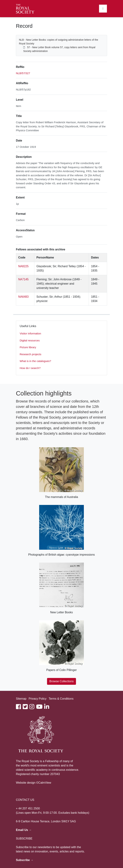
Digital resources (30, 340)
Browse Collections (62, 681)
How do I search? (30, 368)
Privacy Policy (38, 699)
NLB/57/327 (23, 73)
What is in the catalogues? (35, 361)
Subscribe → (25, 860)
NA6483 (23, 297)
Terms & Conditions (61, 699)
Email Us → (24, 830)
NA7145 (23, 279)
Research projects (30, 354)
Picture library (28, 347)
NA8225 (23, 266)
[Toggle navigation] (103, 9)
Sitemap (21, 699)
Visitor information (30, 333)
